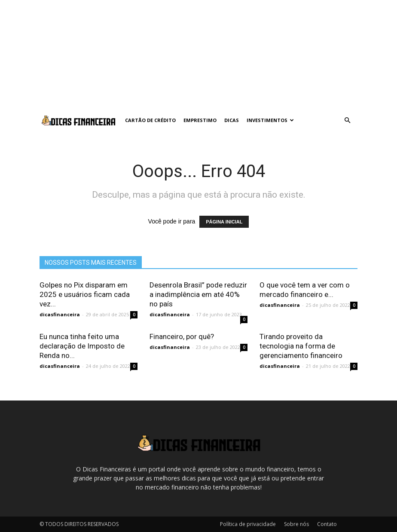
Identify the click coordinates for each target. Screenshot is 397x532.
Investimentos (270, 120)
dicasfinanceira (60, 314)
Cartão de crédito (150, 120)
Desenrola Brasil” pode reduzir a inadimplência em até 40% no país (198, 294)
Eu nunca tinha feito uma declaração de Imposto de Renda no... (82, 346)
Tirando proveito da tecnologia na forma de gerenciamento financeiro (301, 346)
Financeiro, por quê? (182, 336)
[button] (347, 121)
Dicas (232, 120)
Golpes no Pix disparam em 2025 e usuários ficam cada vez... (85, 294)
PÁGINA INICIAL (224, 222)
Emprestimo (200, 120)
